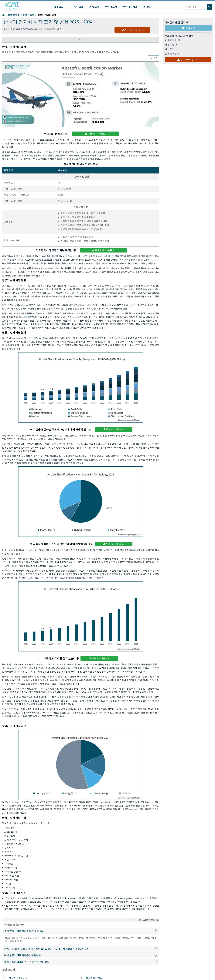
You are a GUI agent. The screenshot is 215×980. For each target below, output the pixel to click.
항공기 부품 (29, 15)
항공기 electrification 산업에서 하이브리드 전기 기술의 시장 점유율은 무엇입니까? (81, 949)
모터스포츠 (29, 317)
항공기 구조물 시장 (18, 978)
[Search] (210, 7)
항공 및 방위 (14, 15)
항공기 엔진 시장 (94, 978)
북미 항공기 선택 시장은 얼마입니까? (81, 955)
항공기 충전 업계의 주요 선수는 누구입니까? (81, 962)
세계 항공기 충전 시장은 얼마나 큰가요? (81, 931)
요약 (80, 39)
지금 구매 (188, 28)
